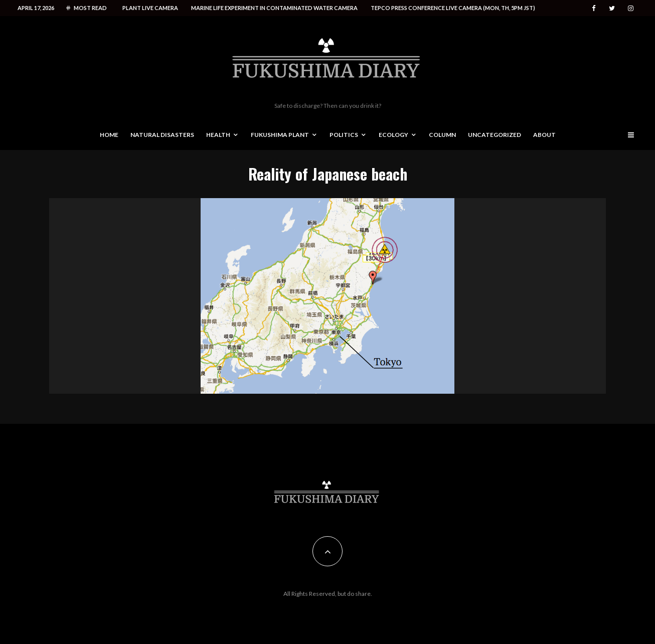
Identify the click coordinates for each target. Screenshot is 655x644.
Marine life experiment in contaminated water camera (274, 8)
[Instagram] (631, 8)
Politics (344, 135)
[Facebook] (594, 8)
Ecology (393, 135)
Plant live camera (150, 8)
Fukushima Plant (280, 135)
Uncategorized (495, 135)
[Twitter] (612, 8)
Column (442, 135)
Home (109, 135)
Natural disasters (162, 135)
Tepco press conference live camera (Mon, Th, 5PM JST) (453, 8)
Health (218, 135)
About (544, 135)
